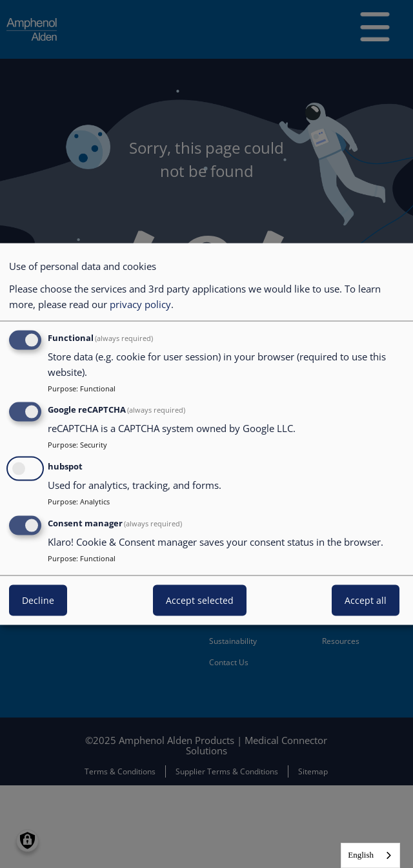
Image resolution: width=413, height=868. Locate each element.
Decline (38, 600)
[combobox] (370, 855)
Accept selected (200, 600)
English (361, 855)
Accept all (366, 600)
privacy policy (140, 304)
